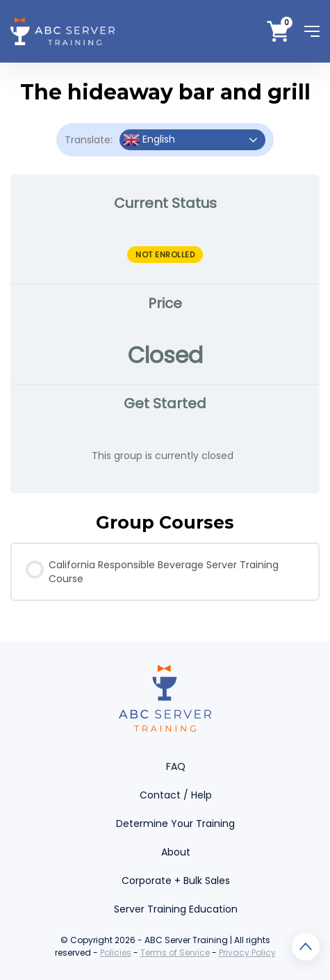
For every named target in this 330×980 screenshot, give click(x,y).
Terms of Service (175, 953)
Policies (116, 953)
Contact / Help (176, 795)
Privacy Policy (247, 953)
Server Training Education (176, 909)
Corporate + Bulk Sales (176, 881)
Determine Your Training (175, 824)
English (149, 140)
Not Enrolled (165, 255)
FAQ (176, 766)
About (176, 852)
